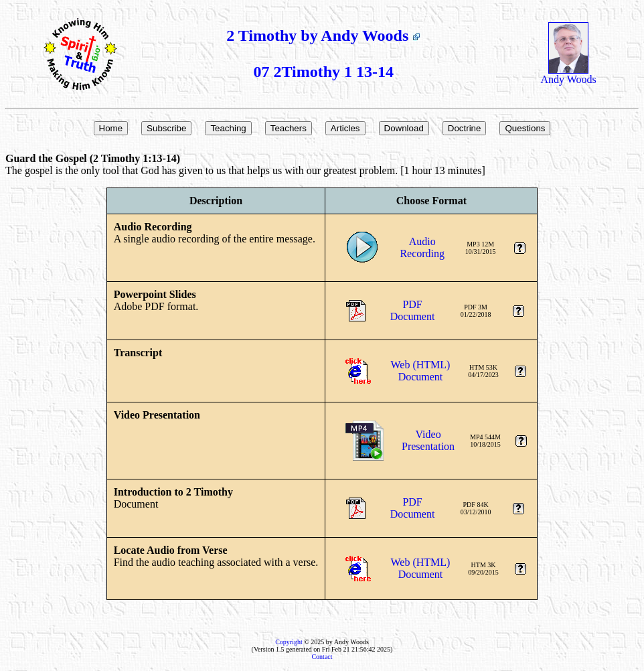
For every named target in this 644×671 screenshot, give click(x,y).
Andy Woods (568, 75)
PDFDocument (413, 310)
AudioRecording (422, 247)
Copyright (289, 642)
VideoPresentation (428, 440)
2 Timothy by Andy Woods (323, 35)
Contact (322, 657)
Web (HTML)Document (421, 371)
